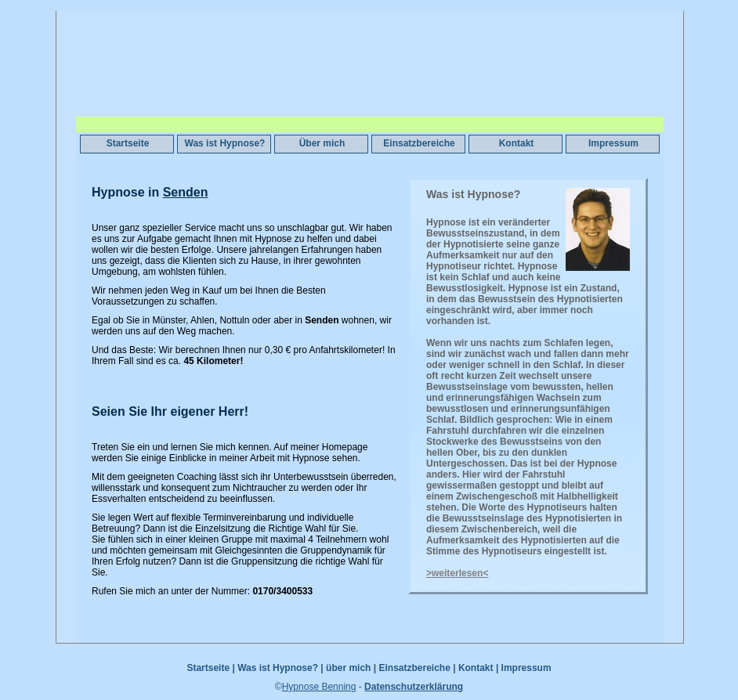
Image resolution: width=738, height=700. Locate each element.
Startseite (128, 143)
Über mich (322, 143)
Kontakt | (478, 668)
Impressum (613, 143)
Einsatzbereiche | (417, 668)
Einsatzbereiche (419, 143)
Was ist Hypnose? (225, 143)
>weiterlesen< (457, 573)
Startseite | (210, 668)
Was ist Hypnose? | (280, 668)
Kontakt (517, 143)
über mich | (351, 668)
